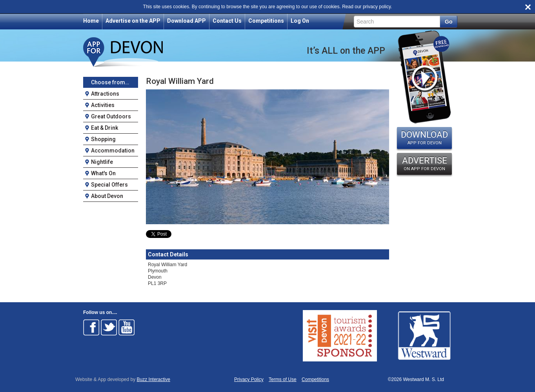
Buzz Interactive (154, 379)
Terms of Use (283, 380)
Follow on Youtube (127, 327)
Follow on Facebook (91, 327)
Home (91, 21)
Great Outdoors (111, 116)
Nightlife (102, 162)
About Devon (107, 196)
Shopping (103, 139)
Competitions (266, 21)
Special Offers (109, 185)
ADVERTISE (424, 163)
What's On (103, 173)
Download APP (187, 21)
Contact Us (227, 21)
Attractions (105, 94)
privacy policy (377, 7)
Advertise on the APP (133, 21)
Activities (103, 105)
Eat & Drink (105, 128)
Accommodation (113, 151)
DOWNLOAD (424, 138)
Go (449, 22)
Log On (300, 21)
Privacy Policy (249, 380)
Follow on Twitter (109, 327)
